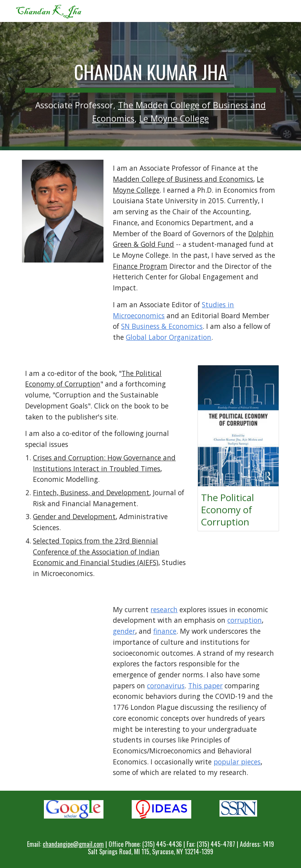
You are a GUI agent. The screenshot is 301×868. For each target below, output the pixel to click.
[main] (150, 86)
